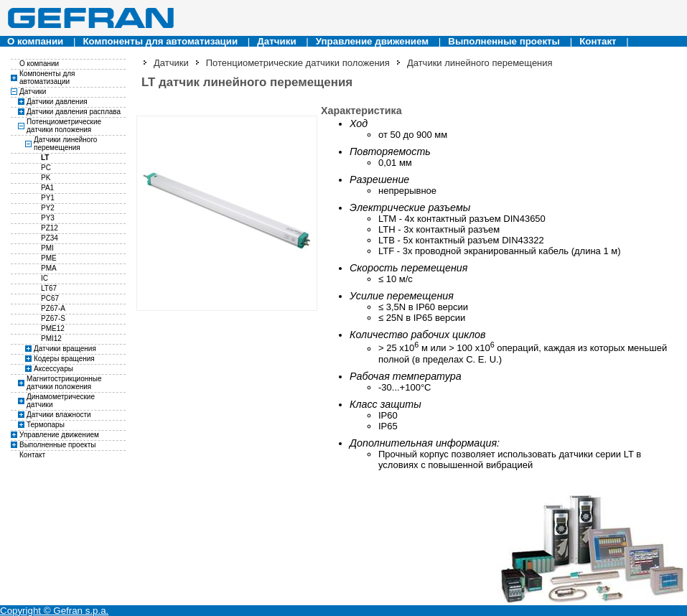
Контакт (598, 41)
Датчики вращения (65, 349)
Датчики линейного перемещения (65, 144)
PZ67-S (53, 318)
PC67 (50, 298)
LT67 (49, 288)
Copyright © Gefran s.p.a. (54, 611)
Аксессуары (53, 369)
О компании (35, 41)
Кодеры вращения (64, 359)
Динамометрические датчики (61, 401)
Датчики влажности (59, 415)
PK (46, 178)
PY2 (48, 208)
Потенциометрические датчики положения (64, 126)
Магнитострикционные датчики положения (64, 383)
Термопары (46, 425)
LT (45, 158)
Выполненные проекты (504, 41)
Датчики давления (57, 102)
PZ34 (50, 238)
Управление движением (372, 41)
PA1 (47, 188)
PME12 (53, 328)
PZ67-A (53, 308)
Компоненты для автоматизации (160, 41)
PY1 (48, 198)
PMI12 (51, 339)
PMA (49, 268)
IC (45, 278)
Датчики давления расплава (74, 112)
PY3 (48, 218)
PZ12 (50, 228)
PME (49, 258)
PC (46, 168)
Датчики (276, 41)
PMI (47, 248)
